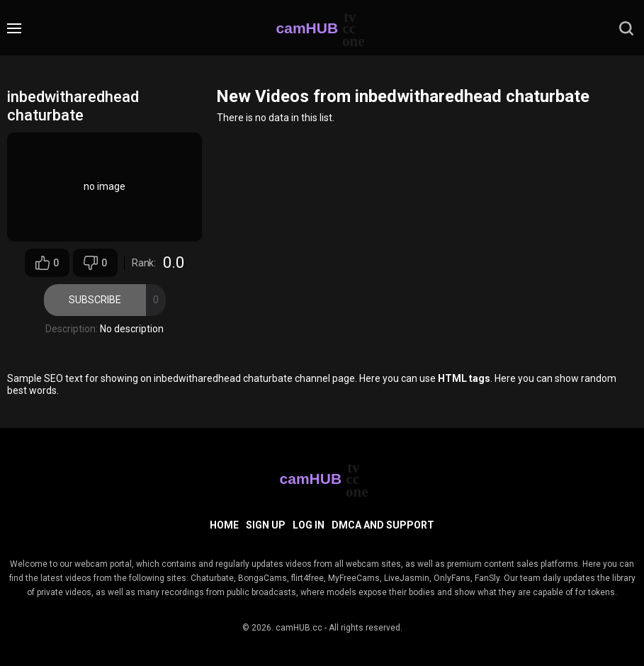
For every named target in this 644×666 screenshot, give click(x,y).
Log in (309, 525)
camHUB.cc (299, 628)
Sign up (266, 525)
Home (224, 525)
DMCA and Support (383, 525)
